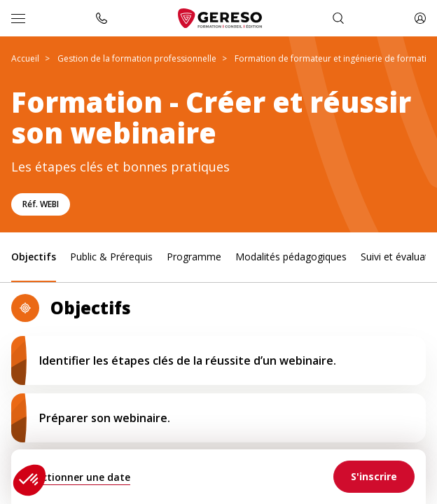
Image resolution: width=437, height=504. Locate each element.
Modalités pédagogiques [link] (291, 257)
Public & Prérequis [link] (111, 257)
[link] (374, 477)
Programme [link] (194, 257)
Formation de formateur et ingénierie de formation (336, 58)
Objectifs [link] (34, 257)
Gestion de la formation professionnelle (137, 58)
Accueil (25, 58)
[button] (29, 480)
